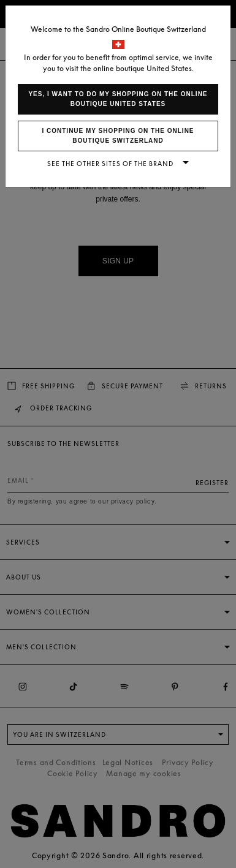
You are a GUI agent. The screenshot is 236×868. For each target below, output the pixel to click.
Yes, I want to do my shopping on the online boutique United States (118, 99)
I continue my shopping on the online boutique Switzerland (118, 136)
